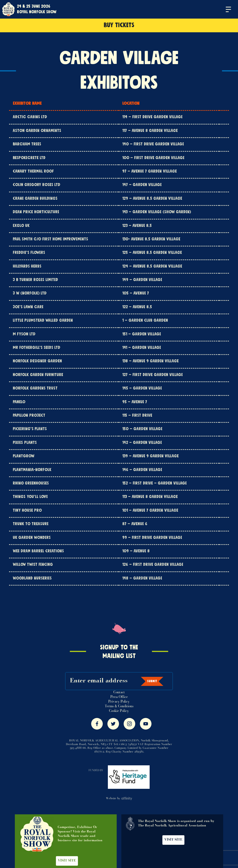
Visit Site (67, 861)
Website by (119, 799)
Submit (152, 681)
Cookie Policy (119, 711)
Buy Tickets (119, 25)
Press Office (119, 697)
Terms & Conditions (119, 706)
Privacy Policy (119, 702)
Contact (119, 692)
